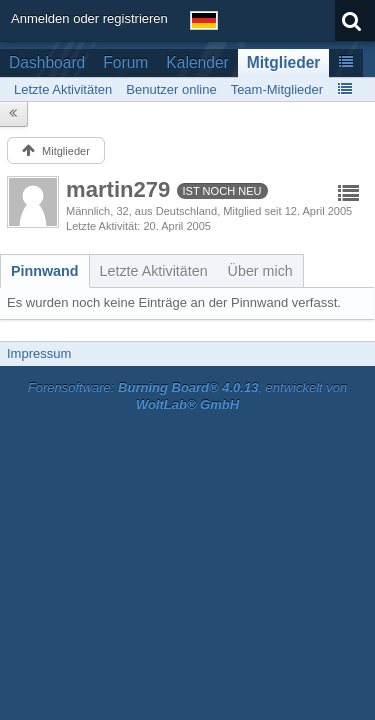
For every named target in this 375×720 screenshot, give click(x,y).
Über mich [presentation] (260, 271)
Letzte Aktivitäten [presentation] (154, 271)
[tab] (45, 271)
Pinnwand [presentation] (45, 271)
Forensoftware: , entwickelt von (188, 396)
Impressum (39, 353)
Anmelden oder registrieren (89, 18)
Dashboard (47, 62)
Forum (125, 62)
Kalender (197, 62)
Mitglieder (284, 62)
